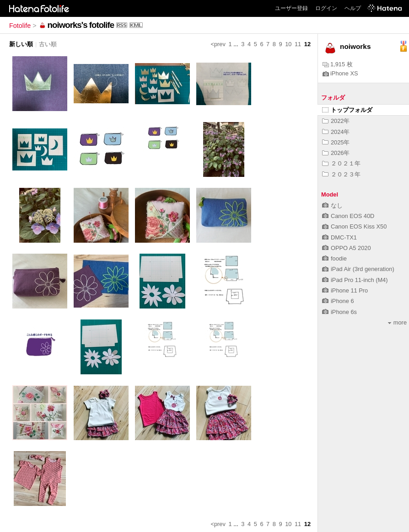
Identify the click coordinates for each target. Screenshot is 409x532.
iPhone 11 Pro (345, 290)
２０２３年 (341, 174)
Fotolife (20, 26)
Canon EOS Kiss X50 (354, 226)
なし (332, 205)
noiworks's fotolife (81, 25)
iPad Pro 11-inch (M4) (355, 280)
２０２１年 (341, 163)
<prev (218, 44)
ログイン (326, 8)
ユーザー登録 (291, 8)
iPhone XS (340, 73)
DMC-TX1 (339, 237)
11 (298, 44)
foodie (334, 258)
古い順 (48, 44)
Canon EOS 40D (348, 216)
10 (288, 44)
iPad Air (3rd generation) (358, 269)
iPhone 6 (338, 301)
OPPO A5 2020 (347, 248)
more (397, 322)
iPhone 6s (339, 312)
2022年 (336, 121)
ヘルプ (353, 8)
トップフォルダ (347, 110)
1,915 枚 (338, 64)
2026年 (336, 153)
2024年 (336, 132)
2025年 (336, 142)
